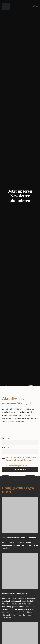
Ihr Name (6, 438)
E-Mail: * (6, 448)
